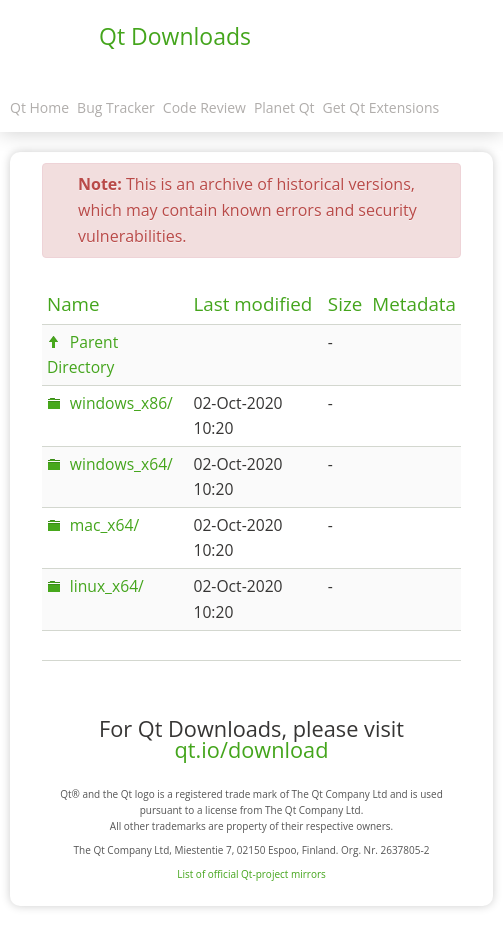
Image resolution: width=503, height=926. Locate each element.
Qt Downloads (175, 36)
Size (345, 304)
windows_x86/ (121, 403)
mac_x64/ (104, 525)
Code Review (204, 107)
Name (73, 304)
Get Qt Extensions (381, 107)
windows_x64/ (121, 464)
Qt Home (39, 107)
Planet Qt (284, 107)
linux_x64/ (107, 586)
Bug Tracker (116, 107)
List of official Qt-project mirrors (251, 874)
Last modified (252, 304)
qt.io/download (252, 749)
